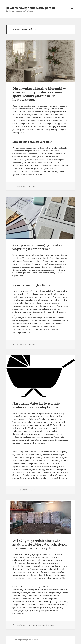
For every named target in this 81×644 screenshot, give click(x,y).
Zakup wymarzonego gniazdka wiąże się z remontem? (37, 247)
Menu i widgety (72, 12)
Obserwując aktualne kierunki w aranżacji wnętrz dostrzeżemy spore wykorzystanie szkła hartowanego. (39, 94)
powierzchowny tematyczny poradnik (32, 8)
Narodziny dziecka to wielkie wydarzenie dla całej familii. (36, 405)
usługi (32, 186)
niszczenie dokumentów (46, 625)
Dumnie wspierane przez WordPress (25, 640)
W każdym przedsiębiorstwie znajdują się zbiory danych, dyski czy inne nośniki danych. (40, 544)
